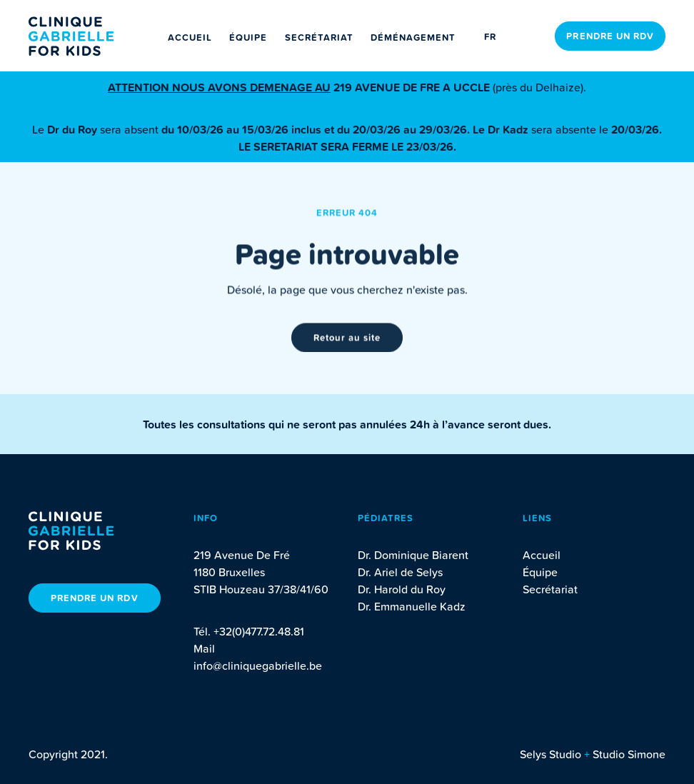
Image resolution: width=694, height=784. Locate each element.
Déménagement (413, 37)
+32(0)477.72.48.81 (259, 631)
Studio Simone (629, 754)
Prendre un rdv (610, 36)
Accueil (190, 37)
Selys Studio (550, 754)
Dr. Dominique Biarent (413, 555)
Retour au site (347, 339)
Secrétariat (319, 37)
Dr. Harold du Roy (402, 589)
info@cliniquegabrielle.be (258, 665)
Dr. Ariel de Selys (400, 572)
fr (490, 37)
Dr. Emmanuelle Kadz (412, 606)
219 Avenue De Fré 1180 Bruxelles (242, 563)
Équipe (248, 37)
